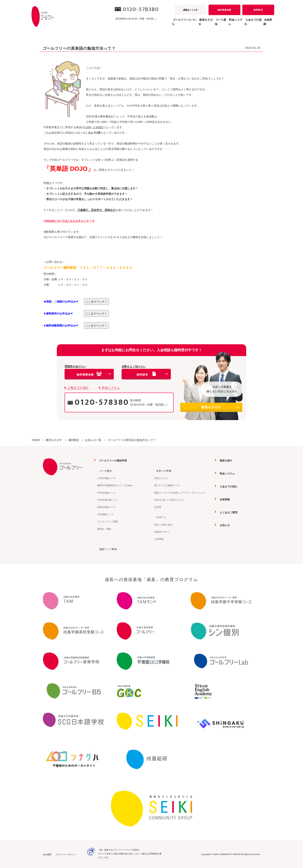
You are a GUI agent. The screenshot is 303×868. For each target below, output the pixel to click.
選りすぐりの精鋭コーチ (167, 485)
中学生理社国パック (108, 500)
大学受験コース (105, 514)
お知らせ (223, 525)
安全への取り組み (163, 524)
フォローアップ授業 (108, 521)
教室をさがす (220, 407)
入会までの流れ (245, 24)
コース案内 (104, 471)
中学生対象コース (106, 493)
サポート (160, 517)
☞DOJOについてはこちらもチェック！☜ (69, 221)
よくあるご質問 (227, 512)
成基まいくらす (190, 10)
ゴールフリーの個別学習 (112, 460)
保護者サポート (162, 532)
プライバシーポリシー (66, 854)
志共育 (158, 507)
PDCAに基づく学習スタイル (169, 500)
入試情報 (159, 539)
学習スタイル (161, 478)
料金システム (222, 24)
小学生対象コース (106, 478)
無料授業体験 (224, 10)
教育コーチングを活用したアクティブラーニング (180, 493)
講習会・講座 (104, 529)
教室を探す (225, 460)
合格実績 (266, 24)
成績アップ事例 (107, 549)
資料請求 (258, 10)
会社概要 (47, 854)
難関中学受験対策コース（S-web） (116, 485)
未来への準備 (162, 471)
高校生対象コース (106, 507)
